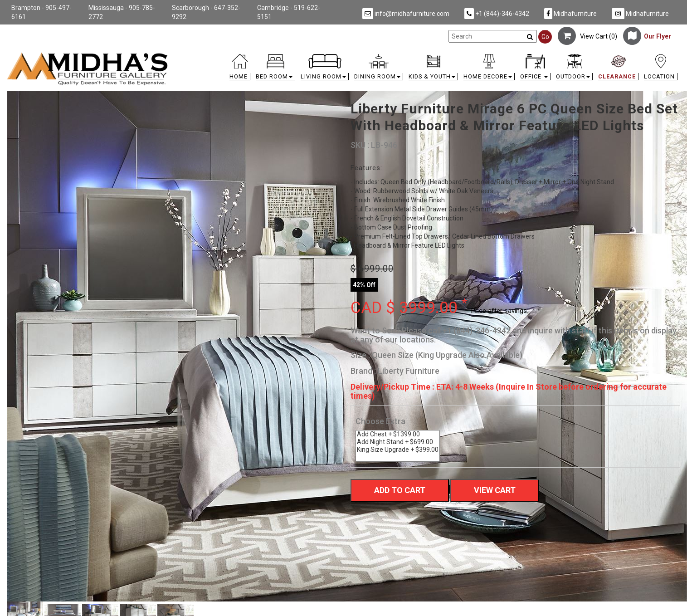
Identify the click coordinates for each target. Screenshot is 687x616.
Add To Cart (400, 490)
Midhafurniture (570, 14)
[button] (275, 69)
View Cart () (587, 36)
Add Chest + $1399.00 (398, 434)
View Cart (495, 490)
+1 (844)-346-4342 (497, 14)
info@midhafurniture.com (406, 14)
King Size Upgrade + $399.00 (398, 450)
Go (545, 37)
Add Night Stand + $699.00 (398, 442)
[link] (428, 56)
